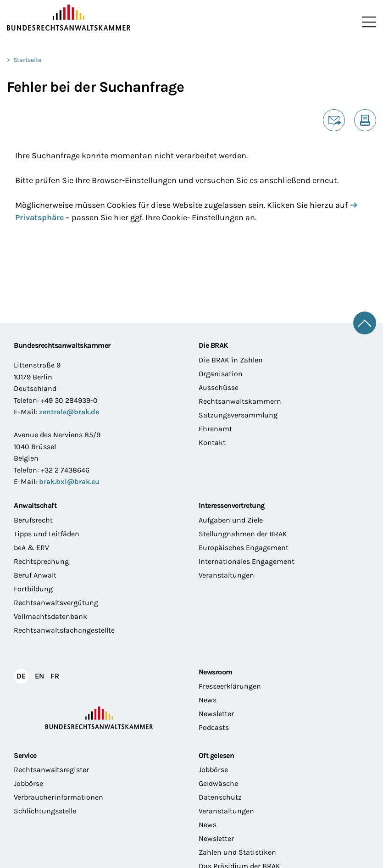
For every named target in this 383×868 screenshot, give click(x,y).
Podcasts (214, 727)
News (208, 700)
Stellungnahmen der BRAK (243, 534)
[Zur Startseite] (99, 18)
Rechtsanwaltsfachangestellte (64, 630)
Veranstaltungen (226, 575)
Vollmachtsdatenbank (50, 616)
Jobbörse (28, 783)
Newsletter (216, 714)
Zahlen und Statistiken (237, 852)
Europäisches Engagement (244, 548)
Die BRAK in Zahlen (231, 360)
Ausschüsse (219, 387)
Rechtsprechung (41, 561)
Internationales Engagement (247, 561)
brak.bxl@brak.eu (69, 481)
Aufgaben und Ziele (231, 520)
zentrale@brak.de (69, 412)
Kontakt (212, 442)
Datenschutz (220, 797)
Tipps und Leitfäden (47, 534)
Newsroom (216, 672)
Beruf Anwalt (35, 575)
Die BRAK (213, 345)
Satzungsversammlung (238, 415)
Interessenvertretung (232, 505)
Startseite (27, 60)
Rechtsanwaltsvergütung (56, 603)
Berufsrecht (33, 520)
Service (25, 755)
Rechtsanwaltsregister (51, 770)
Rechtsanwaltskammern (240, 401)
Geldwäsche (218, 783)
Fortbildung (33, 589)
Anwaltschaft (35, 505)
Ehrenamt (215, 429)
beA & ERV (31, 548)
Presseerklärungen (230, 686)
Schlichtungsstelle (45, 811)
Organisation (221, 374)
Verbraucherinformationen (58, 797)
